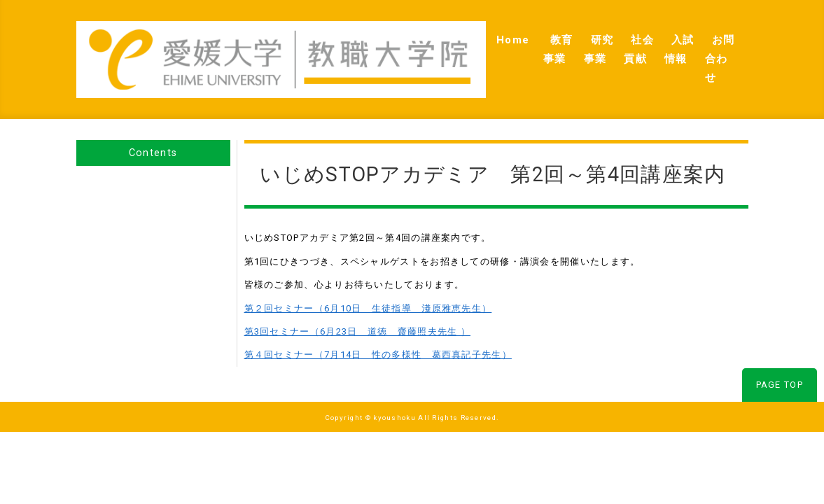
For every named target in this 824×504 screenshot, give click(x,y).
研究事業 (512, 43)
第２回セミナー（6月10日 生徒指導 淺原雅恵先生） (368, 276)
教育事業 (448, 43)
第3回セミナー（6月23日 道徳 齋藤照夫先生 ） (358, 299)
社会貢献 (577, 43)
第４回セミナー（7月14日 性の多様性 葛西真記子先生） (378, 322)
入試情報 (641, 43)
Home (390, 43)
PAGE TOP (780, 352)
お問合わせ (710, 43)
